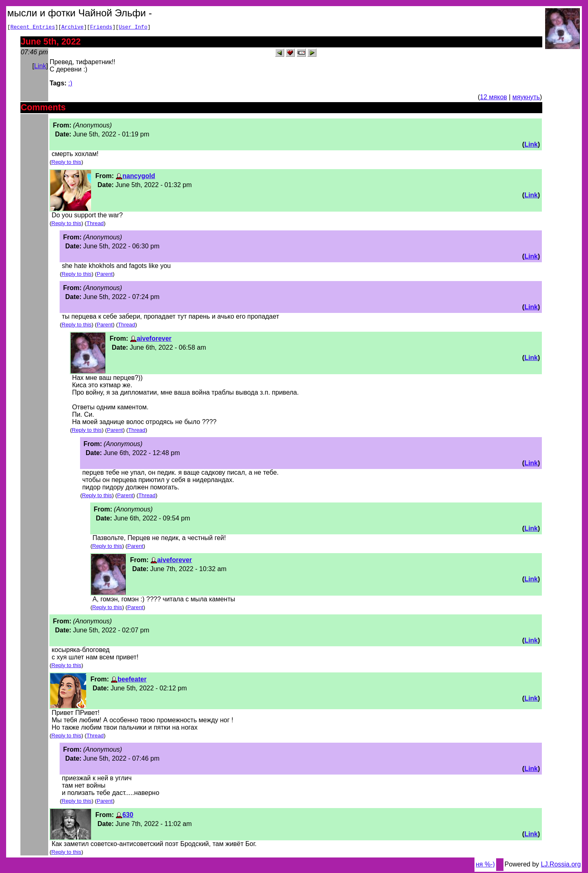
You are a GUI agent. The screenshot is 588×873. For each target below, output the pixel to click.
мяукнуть (526, 98)
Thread (95, 224)
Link (40, 67)
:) (70, 84)
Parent (105, 275)
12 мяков (493, 98)
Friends (101, 28)
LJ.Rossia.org (561, 865)
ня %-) (485, 865)
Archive (72, 28)
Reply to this (66, 163)
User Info (133, 28)
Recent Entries (32, 28)
